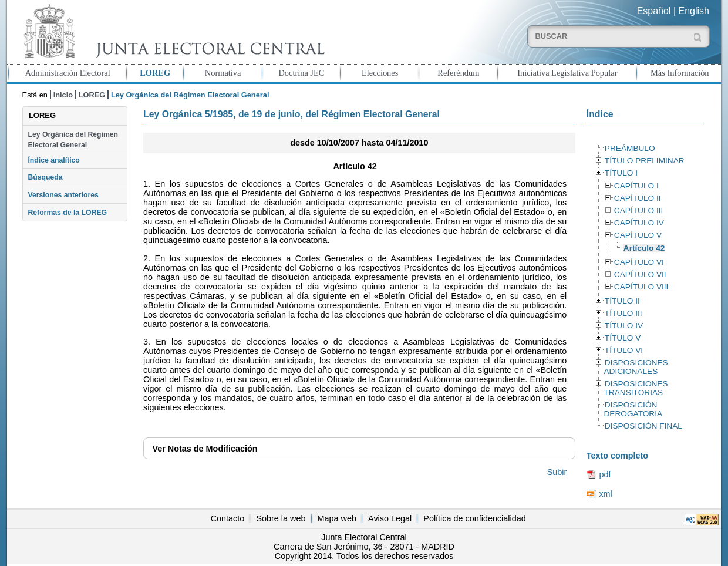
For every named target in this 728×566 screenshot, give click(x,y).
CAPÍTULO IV (639, 223)
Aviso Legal (390, 518)
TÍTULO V (623, 338)
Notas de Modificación (205, 449)
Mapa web (337, 518)
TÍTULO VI (624, 350)
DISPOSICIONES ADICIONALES (636, 367)
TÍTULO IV (624, 326)
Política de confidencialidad (474, 518)
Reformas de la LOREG (67, 213)
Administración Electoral (68, 73)
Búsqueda (45, 177)
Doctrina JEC (301, 73)
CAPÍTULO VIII (641, 287)
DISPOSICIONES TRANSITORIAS (636, 388)
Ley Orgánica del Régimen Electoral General (73, 140)
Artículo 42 (644, 248)
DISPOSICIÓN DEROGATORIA (633, 409)
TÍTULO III (623, 313)
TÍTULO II (622, 301)
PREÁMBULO (630, 148)
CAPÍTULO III (638, 210)
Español (654, 11)
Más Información (680, 73)
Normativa (223, 73)
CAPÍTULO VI (639, 262)
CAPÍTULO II (638, 198)
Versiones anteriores (63, 195)
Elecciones (380, 73)
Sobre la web (281, 518)
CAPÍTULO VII (640, 274)
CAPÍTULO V (638, 235)
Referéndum (458, 73)
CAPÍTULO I (636, 186)
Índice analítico (53, 160)
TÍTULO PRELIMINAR (645, 161)
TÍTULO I (621, 173)
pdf (605, 474)
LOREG (155, 73)
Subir (557, 472)
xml (605, 494)
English (694, 11)
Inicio (63, 95)
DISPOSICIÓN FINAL (643, 426)
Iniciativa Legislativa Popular (567, 73)
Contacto (228, 518)
